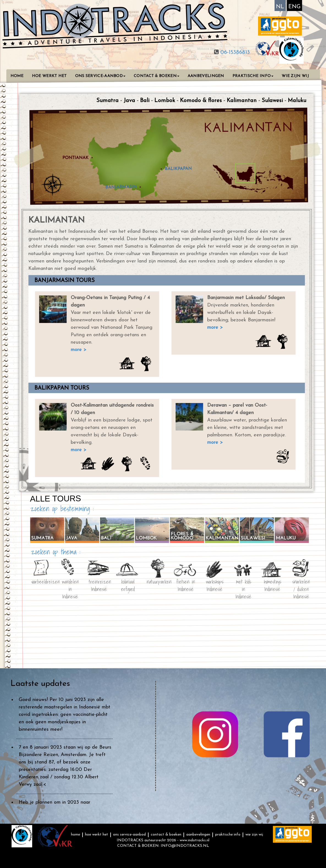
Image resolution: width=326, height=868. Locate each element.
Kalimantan (242, 101)
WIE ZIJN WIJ (295, 76)
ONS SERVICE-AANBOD (100, 76)
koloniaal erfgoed (128, 584)
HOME (17, 76)
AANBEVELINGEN (206, 76)
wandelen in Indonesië (70, 584)
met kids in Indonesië (243, 584)
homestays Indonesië (272, 584)
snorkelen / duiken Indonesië (301, 584)
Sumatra (107, 101)
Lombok (165, 101)
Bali (145, 101)
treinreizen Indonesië (99, 584)
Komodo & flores (201, 101)
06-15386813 (234, 53)
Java (129, 101)
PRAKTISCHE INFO (253, 76)
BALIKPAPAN (178, 169)
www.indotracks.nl (194, 840)
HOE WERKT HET (49, 76)
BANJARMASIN (121, 187)
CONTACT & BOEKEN (157, 76)
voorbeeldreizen (41, 581)
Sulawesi (272, 101)
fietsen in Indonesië (186, 584)
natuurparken (157, 581)
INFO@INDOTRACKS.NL (185, 846)
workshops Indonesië (215, 584)
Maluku (297, 101)
